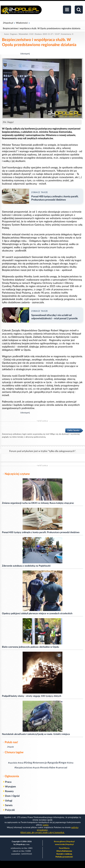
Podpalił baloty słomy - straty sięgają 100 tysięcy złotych (32, 696)
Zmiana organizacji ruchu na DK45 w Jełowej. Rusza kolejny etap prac (38, 503)
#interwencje (40, 763)
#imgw (62, 763)
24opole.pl (8, 23)
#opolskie (13, 763)
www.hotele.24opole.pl (64, 844)
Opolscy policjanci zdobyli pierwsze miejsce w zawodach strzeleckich (37, 614)
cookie (46, 825)
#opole (36, 768)
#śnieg (28, 763)
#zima (70, 763)
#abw (52, 768)
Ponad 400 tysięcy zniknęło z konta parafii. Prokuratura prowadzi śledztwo (41, 532)
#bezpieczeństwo (23, 768)
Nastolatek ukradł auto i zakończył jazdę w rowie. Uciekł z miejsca (36, 734)
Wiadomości (22, 23)
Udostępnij (25, 54)
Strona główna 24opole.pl (64, 842)
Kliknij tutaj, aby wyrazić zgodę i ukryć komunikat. (42, 832)
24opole (10, 747)
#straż (21, 763)
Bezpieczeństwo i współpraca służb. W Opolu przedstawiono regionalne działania (42, 28)
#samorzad (61, 768)
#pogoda (53, 763)
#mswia (44, 768)
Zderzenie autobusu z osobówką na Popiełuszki (26, 566)
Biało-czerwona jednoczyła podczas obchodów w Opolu (30, 647)
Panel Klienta (64, 848)
